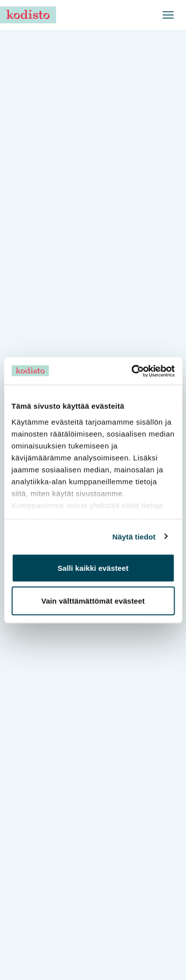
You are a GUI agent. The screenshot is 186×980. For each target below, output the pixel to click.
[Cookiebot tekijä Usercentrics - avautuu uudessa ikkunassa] (132, 371)
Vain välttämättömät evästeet (93, 600)
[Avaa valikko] (168, 15)
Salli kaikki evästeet (93, 568)
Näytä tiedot (134, 536)
